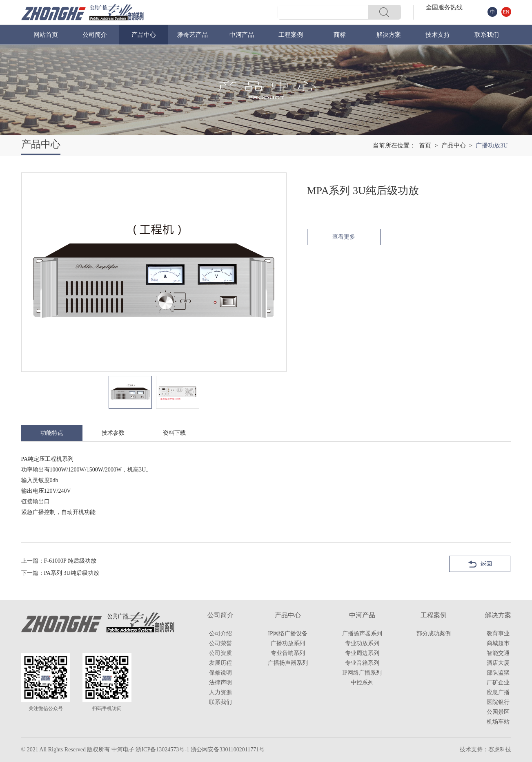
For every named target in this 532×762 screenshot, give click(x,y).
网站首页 (46, 35)
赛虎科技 (500, 750)
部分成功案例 (434, 634)
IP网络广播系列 (362, 673)
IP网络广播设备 (287, 634)
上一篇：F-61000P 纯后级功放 (59, 561)
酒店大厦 (498, 663)
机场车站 (498, 722)
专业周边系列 (362, 653)
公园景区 (498, 712)
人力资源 (220, 692)
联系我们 (487, 35)
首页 (425, 145)
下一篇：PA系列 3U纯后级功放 (60, 573)
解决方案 (389, 35)
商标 (340, 35)
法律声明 (220, 683)
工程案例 (291, 35)
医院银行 (498, 702)
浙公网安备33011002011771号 (228, 750)
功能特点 (52, 433)
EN (506, 12)
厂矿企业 (498, 683)
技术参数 (113, 433)
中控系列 (362, 683)
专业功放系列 (362, 643)
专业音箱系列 (362, 663)
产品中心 (144, 35)
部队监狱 (498, 673)
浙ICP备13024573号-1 (162, 750)
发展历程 (220, 663)
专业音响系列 (288, 653)
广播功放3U (492, 145)
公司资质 (220, 653)
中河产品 (242, 35)
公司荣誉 (220, 643)
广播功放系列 (288, 643)
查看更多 (344, 237)
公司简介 (95, 35)
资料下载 (174, 433)
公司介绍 (220, 634)
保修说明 (220, 673)
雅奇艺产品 (193, 35)
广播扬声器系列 (288, 663)
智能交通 (498, 653)
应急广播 (498, 692)
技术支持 (438, 35)
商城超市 (498, 643)
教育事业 (498, 634)
